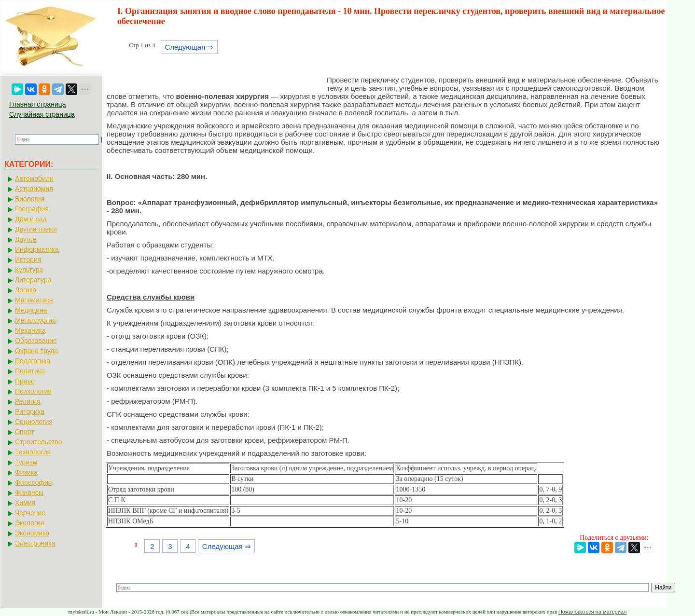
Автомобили (34, 178)
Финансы (29, 493)
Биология (30, 199)
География (32, 209)
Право (25, 381)
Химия (25, 503)
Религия (28, 401)
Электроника (35, 543)
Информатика (37, 249)
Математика (34, 300)
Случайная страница (42, 114)
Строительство (38, 442)
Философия (33, 482)
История (28, 260)
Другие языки (36, 229)
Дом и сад (31, 219)
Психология (33, 391)
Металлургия (35, 320)
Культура (29, 270)
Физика (26, 472)
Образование (36, 341)
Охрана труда (36, 351)
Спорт (24, 432)
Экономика (32, 533)
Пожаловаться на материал (592, 612)
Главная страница (38, 104)
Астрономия (34, 189)
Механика (30, 330)
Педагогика (33, 361)
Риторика (30, 411)
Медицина (31, 310)
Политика (30, 371)
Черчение (30, 513)
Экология (29, 523)
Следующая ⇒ (189, 47)
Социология (34, 422)
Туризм (26, 462)
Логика (26, 290)
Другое (26, 239)
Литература (33, 280)
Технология (33, 452)
